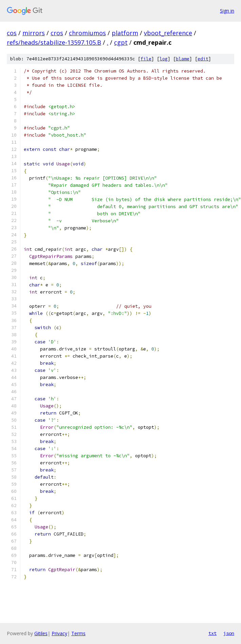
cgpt (121, 42)
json (229, 633)
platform (125, 33)
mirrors (34, 33)
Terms (78, 633)
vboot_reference (168, 33)
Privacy (59, 633)
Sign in (227, 11)
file (146, 59)
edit (203, 59)
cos (12, 33)
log (164, 59)
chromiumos (87, 33)
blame (183, 59)
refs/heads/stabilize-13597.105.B (54, 42)
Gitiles (41, 633)
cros (57, 33)
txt (212, 633)
